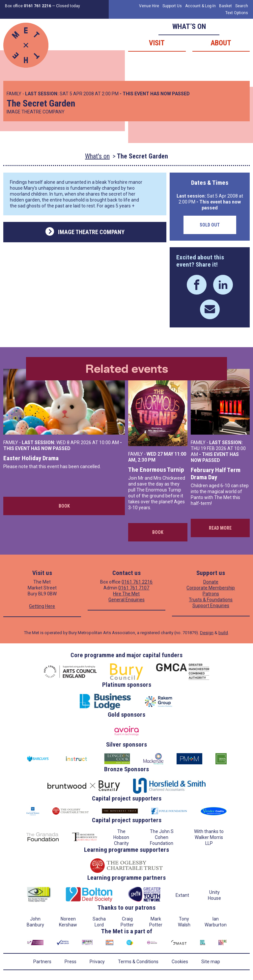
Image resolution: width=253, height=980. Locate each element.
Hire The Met (126, 594)
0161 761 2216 (137, 582)
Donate (211, 582)
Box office (28, 6)
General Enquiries (126, 600)
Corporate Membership (211, 588)
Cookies (180, 962)
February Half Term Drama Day (216, 474)
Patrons (211, 594)
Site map (211, 962)
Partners (42, 962)
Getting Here (42, 606)
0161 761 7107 (134, 588)
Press (70, 962)
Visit (157, 43)
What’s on (189, 26)
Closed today (68, 6)
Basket (225, 6)
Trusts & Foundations (211, 600)
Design (207, 633)
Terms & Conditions (138, 962)
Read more (220, 528)
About (221, 43)
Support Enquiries (211, 606)
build (223, 633)
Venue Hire (149, 6)
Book (64, 506)
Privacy (97, 962)
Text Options (237, 13)
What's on (97, 156)
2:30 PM (147, 460)
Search (242, 6)
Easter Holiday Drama (31, 458)
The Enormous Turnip (156, 470)
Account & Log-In (200, 6)
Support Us (172, 6)
